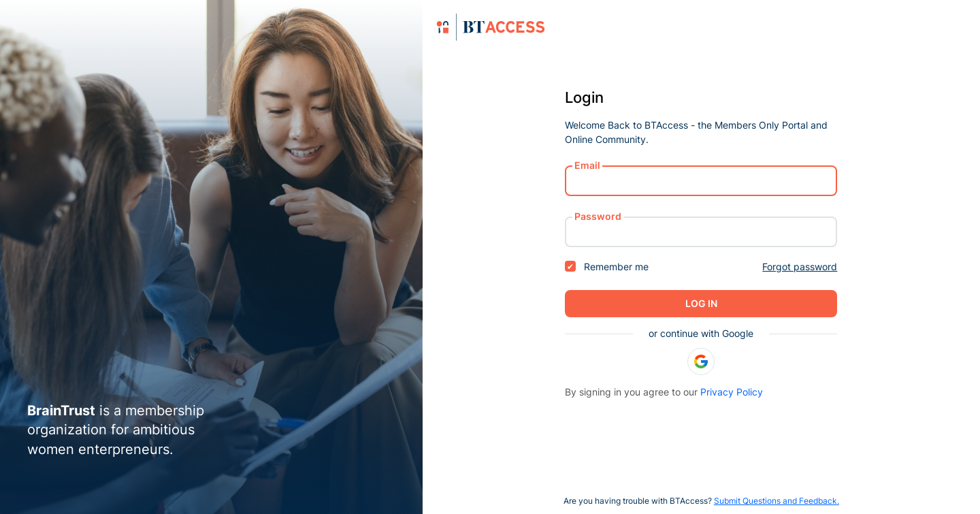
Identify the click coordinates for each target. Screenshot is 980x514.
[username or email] (701, 181)
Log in (701, 303)
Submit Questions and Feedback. (777, 501)
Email (587, 165)
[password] (701, 232)
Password (598, 216)
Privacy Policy (732, 392)
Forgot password (800, 267)
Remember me (607, 267)
